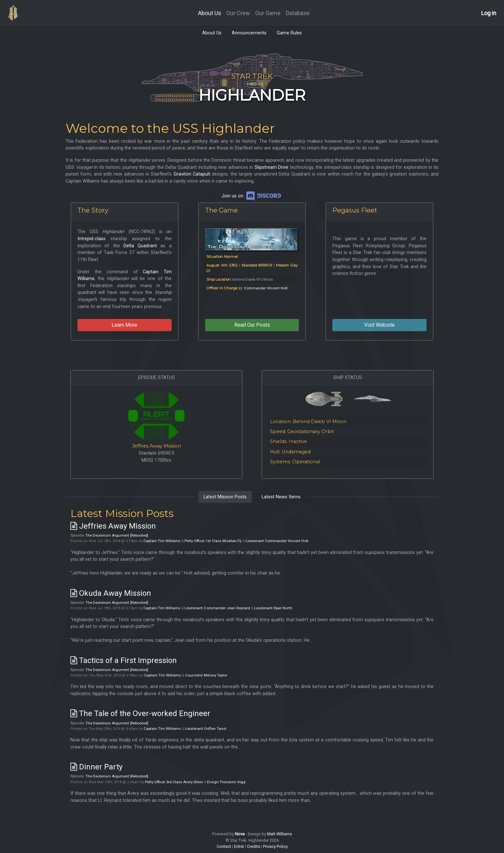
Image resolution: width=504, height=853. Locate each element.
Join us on (252, 196)
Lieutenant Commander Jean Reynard (217, 608)
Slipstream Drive (272, 167)
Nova (240, 834)
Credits (253, 846)
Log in (489, 13)
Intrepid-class (91, 239)
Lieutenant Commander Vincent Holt (277, 541)
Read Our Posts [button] (252, 325)
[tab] (225, 497)
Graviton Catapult (192, 174)
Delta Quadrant (140, 246)
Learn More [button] (124, 325)
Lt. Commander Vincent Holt (263, 288)
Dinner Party (96, 767)
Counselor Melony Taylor (206, 675)
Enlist (239, 846)
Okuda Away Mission (111, 593)
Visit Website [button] (379, 325)
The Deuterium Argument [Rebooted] (117, 535)
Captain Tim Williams (162, 541)
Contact (224, 846)
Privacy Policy (275, 846)
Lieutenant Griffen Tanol (206, 729)
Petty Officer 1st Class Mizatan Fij (213, 541)
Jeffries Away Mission (157, 446)
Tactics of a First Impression (124, 660)
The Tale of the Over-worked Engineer (140, 713)
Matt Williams (279, 834)
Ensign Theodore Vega (226, 782)
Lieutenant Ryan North (273, 608)
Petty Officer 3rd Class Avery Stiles (174, 782)
